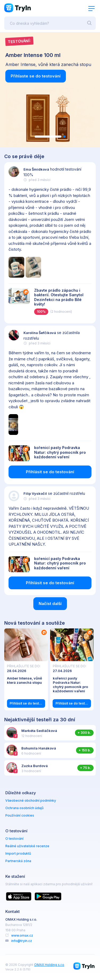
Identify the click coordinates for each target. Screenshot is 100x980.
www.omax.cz (22, 935)
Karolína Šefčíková (40, 333)
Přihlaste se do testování (36, 76)
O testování (14, 839)
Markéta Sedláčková (39, 731)
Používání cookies (20, 815)
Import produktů (18, 853)
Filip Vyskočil (35, 493)
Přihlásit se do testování (50, 472)
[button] (48, 137)
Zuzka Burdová (35, 766)
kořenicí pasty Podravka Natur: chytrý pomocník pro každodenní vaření (60, 452)
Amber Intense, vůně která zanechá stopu (25, 680)
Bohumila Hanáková (39, 748)
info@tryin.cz (22, 941)
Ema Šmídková (36, 169)
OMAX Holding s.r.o (49, 965)
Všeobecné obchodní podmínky (31, 800)
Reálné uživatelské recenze (27, 846)
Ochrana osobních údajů (24, 808)
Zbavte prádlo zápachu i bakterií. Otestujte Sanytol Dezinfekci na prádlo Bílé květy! (59, 297)
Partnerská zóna (18, 861)
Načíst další (50, 604)
